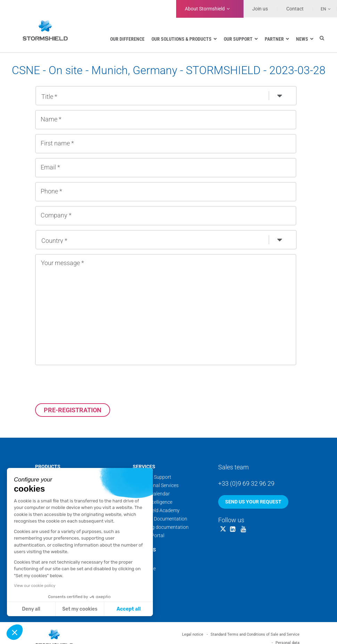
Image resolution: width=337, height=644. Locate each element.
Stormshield (205, 9)
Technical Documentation (160, 519)
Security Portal (149, 535)
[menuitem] (322, 9)
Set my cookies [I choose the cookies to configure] (80, 609)
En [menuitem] (323, 9)
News (139, 577)
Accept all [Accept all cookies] (129, 609)
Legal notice (193, 634)
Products (48, 467)
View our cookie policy (35, 586)
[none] (322, 9)
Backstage (144, 569)
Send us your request (253, 502)
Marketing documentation (161, 527)
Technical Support (152, 477)
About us (144, 550)
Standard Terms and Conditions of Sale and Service (255, 634)
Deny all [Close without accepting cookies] (31, 609)
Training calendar (151, 494)
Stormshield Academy (156, 510)
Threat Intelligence (153, 502)
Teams (140, 560)
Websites (143, 585)
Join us (260, 9)
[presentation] (88, 384)
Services (144, 467)
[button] (15, 632)
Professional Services (156, 485)
